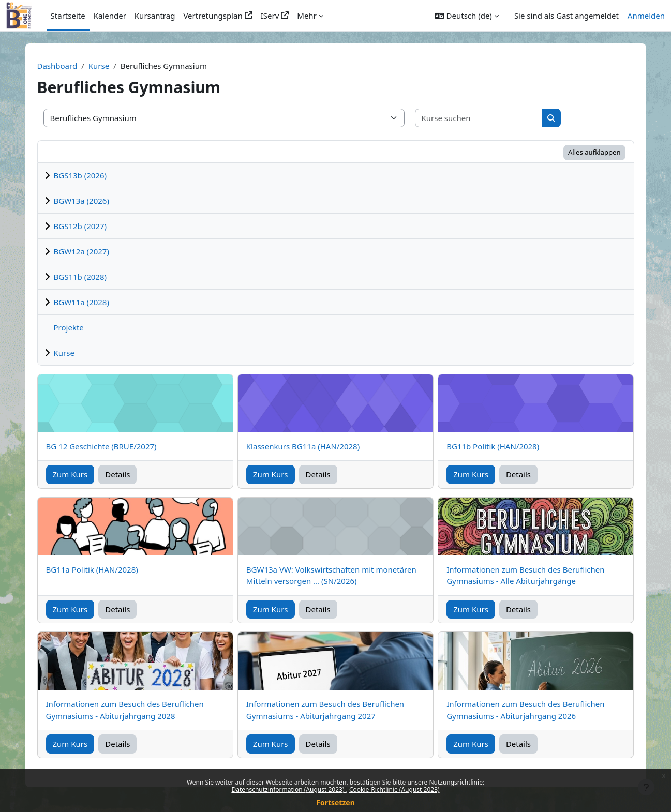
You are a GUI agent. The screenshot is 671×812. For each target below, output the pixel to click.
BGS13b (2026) (80, 175)
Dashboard (57, 66)
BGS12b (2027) (80, 226)
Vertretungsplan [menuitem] (213, 16)
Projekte (69, 327)
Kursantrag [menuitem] (155, 16)
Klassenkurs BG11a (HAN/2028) (303, 446)
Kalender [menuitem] (110, 16)
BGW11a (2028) (81, 302)
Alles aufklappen (594, 152)
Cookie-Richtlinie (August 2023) (394, 790)
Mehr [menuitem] (307, 16)
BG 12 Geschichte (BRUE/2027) (101, 446)
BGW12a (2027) (81, 251)
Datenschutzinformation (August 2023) (288, 790)
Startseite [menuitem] (68, 16)
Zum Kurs (70, 474)
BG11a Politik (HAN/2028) (92, 569)
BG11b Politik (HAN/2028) (493, 446)
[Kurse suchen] (479, 118)
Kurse (99, 66)
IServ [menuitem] (270, 16)
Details (117, 474)
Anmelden (646, 16)
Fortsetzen (335, 802)
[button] (467, 16)
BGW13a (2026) (81, 201)
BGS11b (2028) (80, 277)
